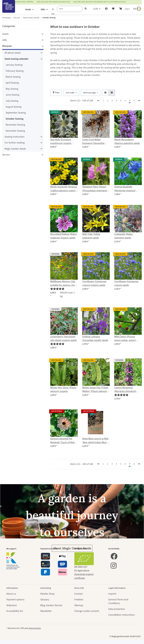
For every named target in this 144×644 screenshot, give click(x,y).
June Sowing (12, 95)
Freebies (79, 600)
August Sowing (14, 107)
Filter (56, 93)
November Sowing (15, 125)
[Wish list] (113, 9)
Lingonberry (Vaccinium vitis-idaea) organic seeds (63, 338)
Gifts (5, 40)
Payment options (15, 600)
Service (6, 155)
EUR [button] (96, 9)
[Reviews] (57, 289)
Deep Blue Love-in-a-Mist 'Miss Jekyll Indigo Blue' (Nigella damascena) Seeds (95, 441)
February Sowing (15, 71)
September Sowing (16, 113)
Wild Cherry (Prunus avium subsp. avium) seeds (125, 339)
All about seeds (13, 53)
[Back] (98, 101)
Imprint (112, 594)
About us (11, 594)
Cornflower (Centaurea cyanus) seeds (126, 283)
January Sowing (14, 65)
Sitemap (79, 605)
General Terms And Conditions (118, 601)
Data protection (117, 609)
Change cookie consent (87, 611)
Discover (7, 46)
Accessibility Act (15, 611)
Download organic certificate (84, 576)
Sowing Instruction (15, 137)
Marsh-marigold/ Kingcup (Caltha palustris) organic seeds (64, 189)
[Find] (70, 9)
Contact (79, 594)
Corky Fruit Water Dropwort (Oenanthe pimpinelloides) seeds (94, 142)
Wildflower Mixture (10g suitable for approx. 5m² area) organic (63, 283)
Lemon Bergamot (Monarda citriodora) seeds (125, 390)
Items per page (89, 93)
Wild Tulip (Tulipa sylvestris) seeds (91, 236)
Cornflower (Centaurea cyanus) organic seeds (94, 283)
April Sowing (12, 83)
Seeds (5, 34)
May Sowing (12, 89)
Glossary (45, 600)
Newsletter (46, 611)
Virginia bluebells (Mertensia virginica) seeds (125, 189)
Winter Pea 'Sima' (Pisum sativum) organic (63, 389)
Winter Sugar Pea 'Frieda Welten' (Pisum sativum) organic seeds (95, 390)
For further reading (15, 143)
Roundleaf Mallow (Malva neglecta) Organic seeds (63, 236)
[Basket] (124, 9)
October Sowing (15, 119)
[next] (139, 101)
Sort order (70, 93)
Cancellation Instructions (121, 615)
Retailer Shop (47, 594)
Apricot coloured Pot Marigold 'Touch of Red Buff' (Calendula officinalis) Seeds (62, 441)
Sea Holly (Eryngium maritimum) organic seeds (61, 142)
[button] (106, 9)
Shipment (12, 605)
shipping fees (35, 628)
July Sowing (12, 101)
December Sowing (15, 131)
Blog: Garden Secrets (51, 605)
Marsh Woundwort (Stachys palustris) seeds (127, 141)
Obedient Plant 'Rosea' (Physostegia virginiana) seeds (95, 189)
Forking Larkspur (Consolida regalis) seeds (95, 338)
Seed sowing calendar (16, 59)
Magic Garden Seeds (15, 149)
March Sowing (13, 77)
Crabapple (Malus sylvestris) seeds (123, 236)
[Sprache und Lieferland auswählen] (137, 9)
